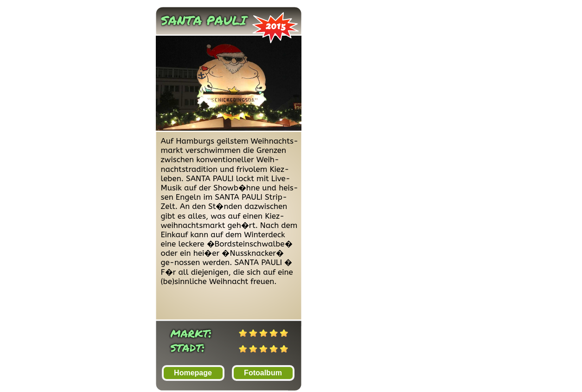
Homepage (193, 373)
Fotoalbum (263, 373)
